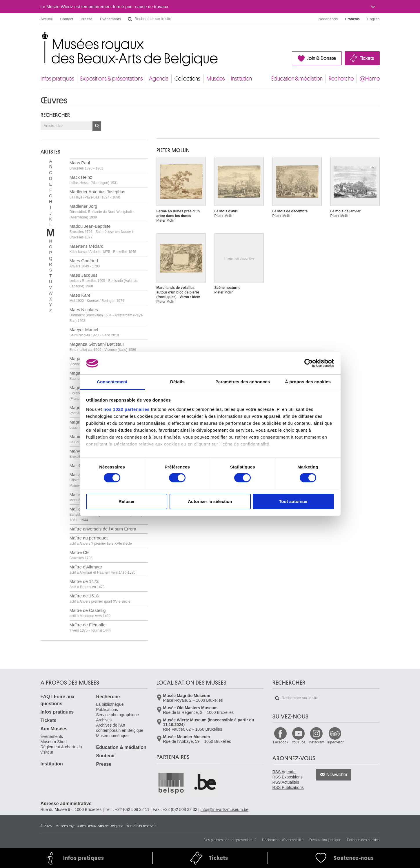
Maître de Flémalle (90, 627)
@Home (370, 79)
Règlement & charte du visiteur (61, 750)
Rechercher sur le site (130, 19)
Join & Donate (322, 58)
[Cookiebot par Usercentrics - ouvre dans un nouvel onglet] (309, 363)
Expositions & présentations (112, 79)
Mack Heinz (94, 180)
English (373, 19)
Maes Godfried (85, 263)
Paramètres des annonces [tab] (243, 382)
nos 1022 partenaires (127, 409)
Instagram (316, 742)
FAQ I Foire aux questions (58, 700)
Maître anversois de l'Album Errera (103, 529)
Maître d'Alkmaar (102, 569)
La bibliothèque (110, 704)
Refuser (127, 501)
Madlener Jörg (102, 211)
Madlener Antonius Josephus (98, 194)
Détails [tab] (177, 382)
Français (352, 19)
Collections (187, 79)
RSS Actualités (286, 782)
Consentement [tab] (112, 382)
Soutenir (106, 756)
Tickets (367, 58)
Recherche (341, 79)
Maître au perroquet (101, 540)
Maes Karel (97, 298)
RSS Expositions (288, 777)
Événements (110, 19)
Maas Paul (87, 165)
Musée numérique (112, 736)
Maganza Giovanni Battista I (103, 347)
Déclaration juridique (325, 840)
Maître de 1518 (100, 598)
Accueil (47, 19)
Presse (86, 19)
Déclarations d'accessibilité (283, 840)
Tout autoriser (293, 501)
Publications (107, 710)
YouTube (298, 742)
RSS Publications (288, 787)
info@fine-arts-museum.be (224, 809)
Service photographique (118, 715)
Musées (216, 79)
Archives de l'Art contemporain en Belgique (120, 728)
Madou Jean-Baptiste (101, 231)
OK (97, 126)
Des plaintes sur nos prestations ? (230, 840)
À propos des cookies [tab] (308, 382)
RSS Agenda (284, 772)
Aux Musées (54, 729)
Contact (67, 19)
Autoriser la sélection (210, 501)
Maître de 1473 (87, 584)
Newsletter (337, 775)
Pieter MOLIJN (173, 150)
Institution (241, 79)
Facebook (281, 742)
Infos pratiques (57, 79)
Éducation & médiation (297, 79)
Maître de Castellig (90, 613)
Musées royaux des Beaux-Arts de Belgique (41, 38)
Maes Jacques (104, 280)
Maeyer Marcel (94, 332)
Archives (104, 720)
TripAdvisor (335, 742)
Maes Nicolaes (107, 315)
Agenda (159, 79)
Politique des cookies (363, 840)
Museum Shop (54, 742)
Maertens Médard (103, 249)
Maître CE (81, 555)
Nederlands (328, 19)
